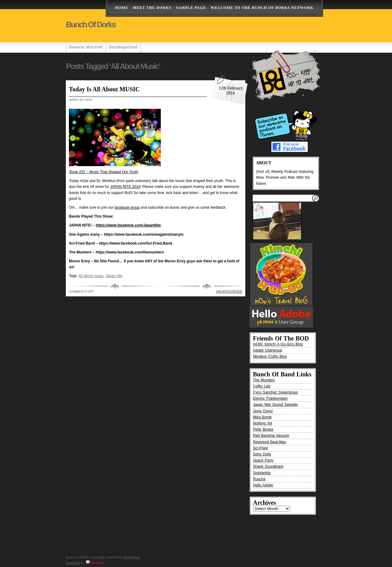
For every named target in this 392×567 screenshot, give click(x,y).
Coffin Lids (262, 386)
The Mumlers (264, 380)
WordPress (132, 557)
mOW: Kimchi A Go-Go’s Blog (278, 344)
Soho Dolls (262, 454)
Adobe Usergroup (268, 350)
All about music (91, 276)
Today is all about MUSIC (104, 89)
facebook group (127, 207)
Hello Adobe (263, 485)
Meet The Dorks (152, 8)
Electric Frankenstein (270, 398)
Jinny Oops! (263, 411)
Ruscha (259, 479)
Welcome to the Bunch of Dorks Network (262, 8)
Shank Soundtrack (268, 466)
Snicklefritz (262, 473)
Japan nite (114, 276)
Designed (73, 563)
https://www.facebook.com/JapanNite (128, 225)
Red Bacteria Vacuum (271, 436)
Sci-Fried (260, 448)
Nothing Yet (263, 423)
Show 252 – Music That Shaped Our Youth (104, 172)
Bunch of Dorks (91, 25)
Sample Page (191, 8)
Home (122, 8)
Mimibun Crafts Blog (270, 356)
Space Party (263, 460)
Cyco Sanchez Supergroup (275, 392)
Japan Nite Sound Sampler (275, 405)
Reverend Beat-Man (270, 442)
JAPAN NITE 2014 (125, 187)
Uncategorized (123, 47)
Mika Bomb (262, 417)
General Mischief (86, 47)
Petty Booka (263, 429)
